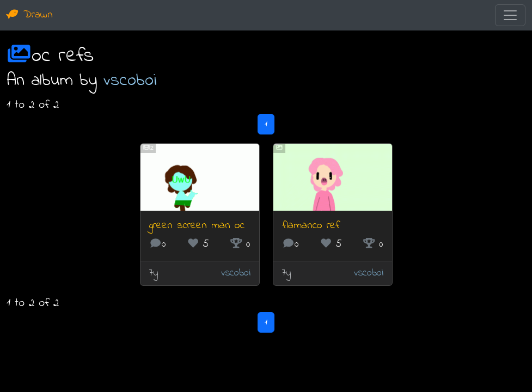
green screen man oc (197, 226)
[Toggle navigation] (510, 15)
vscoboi (130, 81)
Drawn (30, 15)
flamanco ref (311, 226)
